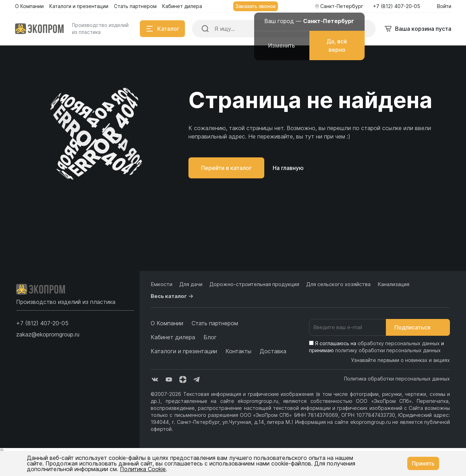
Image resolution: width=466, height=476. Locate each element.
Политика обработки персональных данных (397, 379)
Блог (210, 337)
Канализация (393, 284)
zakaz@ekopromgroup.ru (48, 334)
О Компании (167, 323)
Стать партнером (215, 323)
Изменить (282, 45)
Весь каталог (173, 296)
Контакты (238, 351)
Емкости (162, 284)
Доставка (273, 351)
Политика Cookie (143, 469)
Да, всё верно (337, 45)
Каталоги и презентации (184, 351)
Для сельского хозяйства (338, 284)
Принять (423, 463)
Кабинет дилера (173, 337)
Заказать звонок (256, 6)
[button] (42, 323)
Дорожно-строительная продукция (254, 284)
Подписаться (418, 327)
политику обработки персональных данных (388, 350)
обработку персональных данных (399, 343)
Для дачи (191, 284)
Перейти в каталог (226, 168)
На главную (288, 168)
